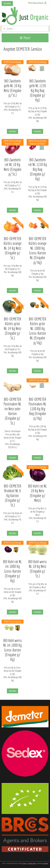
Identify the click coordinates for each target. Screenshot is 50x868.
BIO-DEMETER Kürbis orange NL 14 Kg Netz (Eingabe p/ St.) (13, 248)
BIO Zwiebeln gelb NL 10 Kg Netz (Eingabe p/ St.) (13, 88)
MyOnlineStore (45, 863)
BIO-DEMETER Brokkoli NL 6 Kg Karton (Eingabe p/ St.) (13, 495)
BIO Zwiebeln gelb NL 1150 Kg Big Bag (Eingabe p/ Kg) (38, 90)
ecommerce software (32, 863)
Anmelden (7, 3)
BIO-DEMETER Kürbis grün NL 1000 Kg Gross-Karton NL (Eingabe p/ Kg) (38, 331)
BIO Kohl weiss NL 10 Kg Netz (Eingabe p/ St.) (38, 569)
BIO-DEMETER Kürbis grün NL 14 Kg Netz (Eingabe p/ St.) (13, 328)
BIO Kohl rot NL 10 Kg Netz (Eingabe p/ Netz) (37, 493)
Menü (25, 38)
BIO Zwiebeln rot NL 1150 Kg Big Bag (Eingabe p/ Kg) (37, 169)
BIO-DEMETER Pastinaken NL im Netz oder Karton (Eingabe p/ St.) (12, 411)
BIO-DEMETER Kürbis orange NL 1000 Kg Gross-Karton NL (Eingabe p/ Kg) (38, 250)
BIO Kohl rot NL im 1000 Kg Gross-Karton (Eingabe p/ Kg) (12, 571)
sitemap (24, 863)
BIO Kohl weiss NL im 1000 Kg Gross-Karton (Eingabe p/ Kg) (12, 650)
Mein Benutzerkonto (37, 3)
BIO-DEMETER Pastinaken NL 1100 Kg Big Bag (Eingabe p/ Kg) (37, 409)
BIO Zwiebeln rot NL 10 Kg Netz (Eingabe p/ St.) (13, 167)
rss (27, 863)
